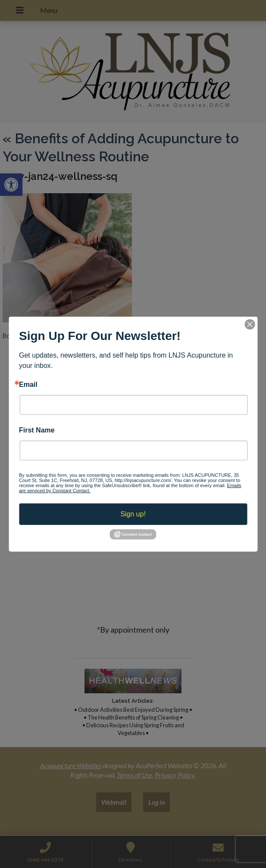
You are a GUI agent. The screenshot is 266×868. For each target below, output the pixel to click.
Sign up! (133, 514)
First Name (37, 430)
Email (28, 384)
